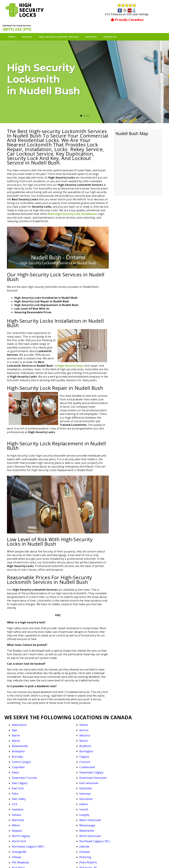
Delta (92, 744)
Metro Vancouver (61, 770)
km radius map (138, 153)
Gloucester (57, 759)
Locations (96, 27)
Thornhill (18, 807)
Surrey (131, 802)
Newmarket (57, 775)
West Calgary (97, 812)
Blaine (92, 728)
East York (18, 754)
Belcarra (55, 728)
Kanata (93, 765)
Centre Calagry (98, 738)
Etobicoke (56, 754)
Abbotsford (19, 722)
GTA (91, 759)
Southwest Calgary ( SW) (65, 802)
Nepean (17, 775)
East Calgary (96, 749)
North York (19, 781)
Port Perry (95, 791)
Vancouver (133, 807)
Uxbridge (94, 807)
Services (32, 27)
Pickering (132, 786)
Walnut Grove (59, 812)
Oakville (131, 781)
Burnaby (17, 738)
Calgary (55, 738)
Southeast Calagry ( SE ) (27, 802)
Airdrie (54, 722)
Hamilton (18, 765)
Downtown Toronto (25, 749)
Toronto (55, 807)
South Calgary (97, 796)
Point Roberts (59, 791)
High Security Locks (84, 860)
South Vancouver (137, 796)
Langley (131, 765)
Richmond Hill (20, 796)
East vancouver (136, 749)
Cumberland (58, 744)
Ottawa (93, 786)
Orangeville (19, 786)
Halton (131, 759)
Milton (92, 770)
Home (16, 27)
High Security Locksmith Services (63, 27)
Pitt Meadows (20, 791)
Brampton (95, 733)
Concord (132, 738)
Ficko (92, 754)
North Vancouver (137, 775)
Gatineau (132, 754)
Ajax (91, 722)
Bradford (56, 733)
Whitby (16, 818)
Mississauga (134, 770)
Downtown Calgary (138, 744)
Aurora (131, 722)
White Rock (57, 818)
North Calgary (97, 775)
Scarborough (58, 796)
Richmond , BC (135, 791)
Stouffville (95, 802)
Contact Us (115, 27)
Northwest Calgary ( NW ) (104, 781)
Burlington (133, 733)
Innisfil (54, 765)
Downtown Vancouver (64, 749)
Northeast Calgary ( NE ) (65, 781)
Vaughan (18, 812)
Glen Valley (19, 759)
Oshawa (55, 786)
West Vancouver (137, 812)
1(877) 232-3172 (140, 17)
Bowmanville (20, 733)
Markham (18, 770)
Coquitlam (18, 744)
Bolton (131, 728)
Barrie (16, 728)
